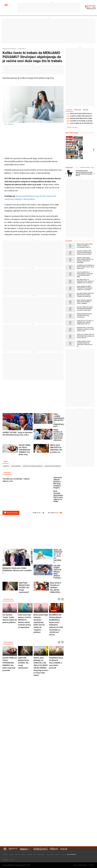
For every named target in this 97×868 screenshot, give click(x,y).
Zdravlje (12, 854)
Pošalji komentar (11, 513)
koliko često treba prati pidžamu (33, 466)
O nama (64, 854)
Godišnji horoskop (85, 167)
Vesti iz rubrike (8, 642)
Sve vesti (69, 241)
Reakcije (86, 110)
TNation (92, 865)
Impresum (6, 860)
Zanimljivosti (41, 854)
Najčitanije (78, 110)
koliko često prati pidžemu (53, 466)
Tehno (48, 854)
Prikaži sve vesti (72, 127)
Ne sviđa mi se (55, 513)
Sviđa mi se (39, 513)
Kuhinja (24, 854)
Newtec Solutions (83, 865)
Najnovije (69, 110)
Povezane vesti (8, 599)
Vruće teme (7, 472)
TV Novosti (57, 854)
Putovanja (30, 854)
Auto (52, 854)
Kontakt (12, 860)
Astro (92, 167)
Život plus (18, 854)
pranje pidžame (16, 466)
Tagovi (6, 461)
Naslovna (6, 854)
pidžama (6, 466)
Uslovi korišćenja (71, 854)
